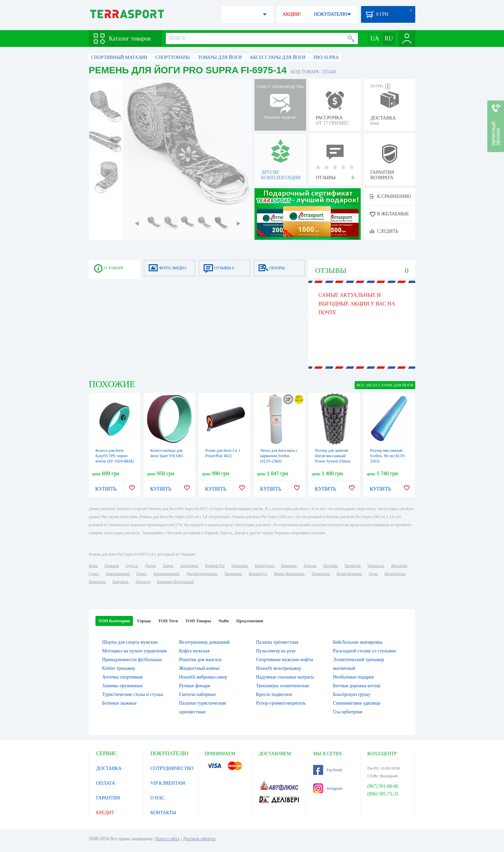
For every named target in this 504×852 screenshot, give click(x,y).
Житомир (399, 566)
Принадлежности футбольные (132, 660)
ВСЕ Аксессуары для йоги (385, 385)
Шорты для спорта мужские (130, 642)
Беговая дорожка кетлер (357, 686)
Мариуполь (265, 566)
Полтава (330, 566)
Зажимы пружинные (122, 686)
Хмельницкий (117, 574)
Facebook (328, 770)
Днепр (150, 566)
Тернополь (320, 574)
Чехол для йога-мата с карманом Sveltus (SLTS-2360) (279, 456)
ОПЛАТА (106, 783)
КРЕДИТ (105, 813)
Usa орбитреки (348, 712)
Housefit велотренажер (279, 668)
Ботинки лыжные (119, 703)
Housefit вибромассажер (203, 677)
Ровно (141, 574)
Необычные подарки (353, 677)
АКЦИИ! (292, 14)
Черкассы (376, 566)
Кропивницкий (166, 574)
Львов (168, 566)
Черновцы (233, 574)
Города (144, 621)
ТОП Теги (168, 621)
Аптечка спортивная (122, 677)
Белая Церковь (349, 574)
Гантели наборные (198, 694)
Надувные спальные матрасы (285, 677)
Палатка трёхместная (277, 642)
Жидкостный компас (200, 668)
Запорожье (189, 566)
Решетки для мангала (200, 660)
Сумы (94, 574)
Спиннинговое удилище (357, 703)
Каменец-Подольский (175, 582)
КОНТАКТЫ (163, 813)
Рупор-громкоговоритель (281, 703)
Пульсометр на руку (276, 651)
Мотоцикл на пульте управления (134, 651)
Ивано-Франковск (289, 574)
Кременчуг (258, 574)
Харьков (111, 566)
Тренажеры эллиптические (283, 686)
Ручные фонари (195, 686)
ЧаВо (224, 621)
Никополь (97, 582)
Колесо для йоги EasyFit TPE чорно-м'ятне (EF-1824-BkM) (115, 456)
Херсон (310, 566)
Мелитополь (395, 574)
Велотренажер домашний (204, 642)
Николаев (239, 566)
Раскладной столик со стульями (364, 651)
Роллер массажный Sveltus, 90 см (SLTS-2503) (388, 456)
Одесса (132, 566)
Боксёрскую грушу (352, 694)
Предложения (250, 621)
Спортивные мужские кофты (285, 660)
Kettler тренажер (119, 668)
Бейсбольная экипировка (358, 642)
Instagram (328, 788)
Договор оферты (199, 839)
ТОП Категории (114, 621)
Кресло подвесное (274, 694)
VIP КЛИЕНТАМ (168, 783)
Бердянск (120, 582)
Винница (289, 566)
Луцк (373, 574)
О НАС (157, 798)
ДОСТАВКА (109, 768)
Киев (93, 566)
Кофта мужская (194, 651)
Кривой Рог (215, 566)
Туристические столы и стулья (132, 694)
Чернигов (352, 566)
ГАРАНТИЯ (108, 798)
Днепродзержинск (202, 574)
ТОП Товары (198, 621)
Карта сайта (168, 839)
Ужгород (143, 582)
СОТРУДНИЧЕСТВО (172, 768)
